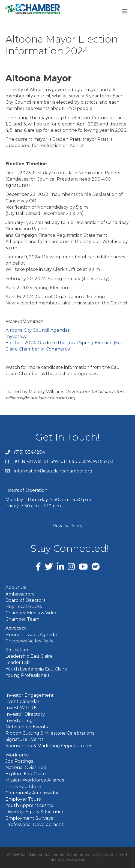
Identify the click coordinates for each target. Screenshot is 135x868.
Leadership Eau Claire (29, 656)
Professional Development (34, 824)
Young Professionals (27, 675)
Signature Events (24, 739)
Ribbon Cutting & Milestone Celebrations (50, 733)
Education (17, 650)
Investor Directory (25, 714)
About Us (16, 587)
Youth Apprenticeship (29, 805)
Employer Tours (23, 799)
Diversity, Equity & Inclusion (35, 812)
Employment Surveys (29, 818)
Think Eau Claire (23, 787)
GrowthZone (74, 860)
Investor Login (21, 721)
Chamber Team (22, 619)
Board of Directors (25, 600)
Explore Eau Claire (26, 774)
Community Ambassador (32, 793)
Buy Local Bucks (24, 607)
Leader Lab (18, 662)
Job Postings (19, 761)
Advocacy (16, 628)
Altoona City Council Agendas (37, 330)
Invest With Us (21, 708)
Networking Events (27, 727)
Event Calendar (22, 701)
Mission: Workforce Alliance (35, 780)
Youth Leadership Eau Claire (36, 669)
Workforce (17, 755)
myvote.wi (16, 336)
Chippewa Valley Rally (29, 641)
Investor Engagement (30, 695)
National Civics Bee (26, 767)
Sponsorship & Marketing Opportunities (49, 746)
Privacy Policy (68, 526)
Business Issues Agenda (31, 635)
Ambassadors (20, 594)
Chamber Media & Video (31, 613)
